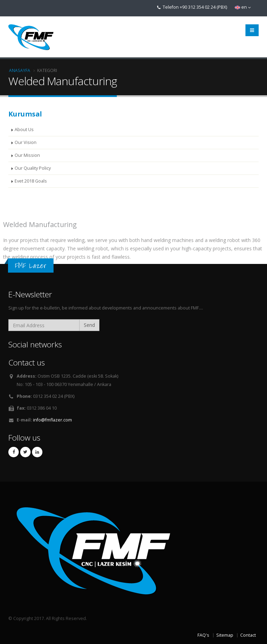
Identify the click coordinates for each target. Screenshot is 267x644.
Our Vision (26, 142)
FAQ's (203, 635)
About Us (24, 130)
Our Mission (27, 155)
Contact (248, 635)
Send (89, 325)
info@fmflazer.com (52, 420)
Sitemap (225, 635)
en (243, 7)
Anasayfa (20, 70)
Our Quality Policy (33, 168)
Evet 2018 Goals (31, 181)
